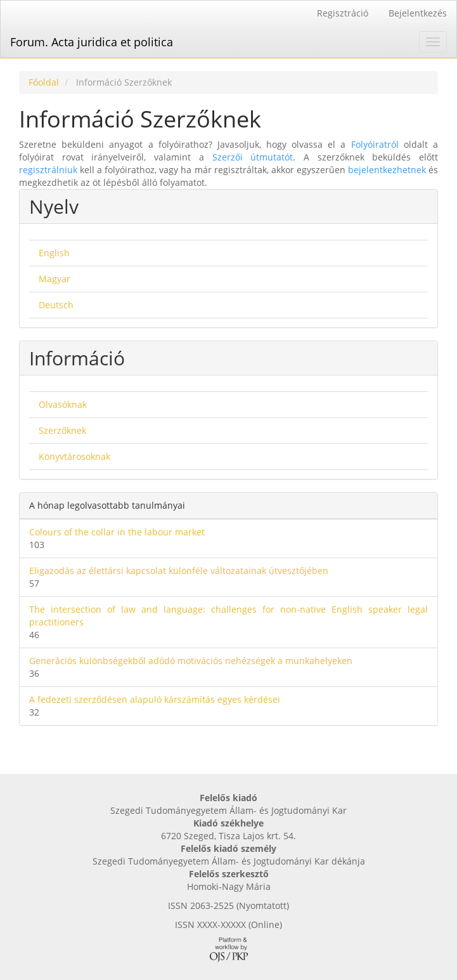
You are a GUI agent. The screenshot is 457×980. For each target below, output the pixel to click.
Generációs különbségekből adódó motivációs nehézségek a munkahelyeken (191, 661)
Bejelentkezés (418, 13)
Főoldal (44, 82)
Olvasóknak (63, 404)
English (54, 253)
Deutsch (56, 305)
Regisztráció (343, 13)
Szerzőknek (62, 430)
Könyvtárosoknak (74, 456)
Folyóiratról (375, 144)
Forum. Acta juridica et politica (92, 42)
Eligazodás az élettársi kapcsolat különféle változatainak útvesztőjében (179, 571)
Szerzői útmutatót (253, 157)
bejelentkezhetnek (387, 170)
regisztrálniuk (48, 170)
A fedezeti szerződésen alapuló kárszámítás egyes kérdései (155, 699)
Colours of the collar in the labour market (117, 532)
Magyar (55, 279)
